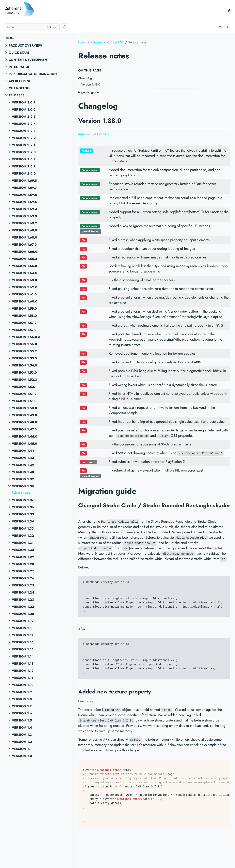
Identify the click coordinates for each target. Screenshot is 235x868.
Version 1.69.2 (24, 223)
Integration (20, 67)
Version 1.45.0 (24, 444)
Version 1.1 (22, 749)
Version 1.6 (22, 713)
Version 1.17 (23, 635)
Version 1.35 (23, 514)
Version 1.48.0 (24, 422)
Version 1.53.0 (24, 372)
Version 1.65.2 (24, 259)
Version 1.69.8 (24, 181)
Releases (17, 95)
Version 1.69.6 (24, 195)
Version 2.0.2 (24, 159)
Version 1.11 (22, 678)
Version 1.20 (23, 614)
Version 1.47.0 (24, 429)
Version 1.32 (23, 536)
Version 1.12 (23, 671)
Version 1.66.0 (25, 252)
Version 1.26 (23, 578)
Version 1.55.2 (24, 351)
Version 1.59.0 (24, 309)
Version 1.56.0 (24, 344)
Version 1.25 (23, 585)
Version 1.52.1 (24, 387)
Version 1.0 (22, 756)
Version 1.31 (23, 543)
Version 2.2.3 (24, 131)
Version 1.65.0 (24, 266)
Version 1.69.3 (24, 216)
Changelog (19, 88)
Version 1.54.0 (24, 365)
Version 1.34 (23, 521)
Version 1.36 (23, 507)
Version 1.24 (23, 592)
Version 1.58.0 (24, 316)
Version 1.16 (23, 642)
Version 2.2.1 (23, 145)
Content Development (29, 60)
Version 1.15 (23, 649)
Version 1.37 (23, 500)
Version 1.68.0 (24, 237)
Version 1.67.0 (24, 245)
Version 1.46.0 (25, 436)
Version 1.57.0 (24, 330)
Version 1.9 (22, 692)
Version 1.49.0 (24, 415)
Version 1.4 (22, 728)
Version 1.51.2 (24, 394)
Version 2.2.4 (24, 124)
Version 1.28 (23, 564)
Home (11, 38)
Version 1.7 (22, 706)
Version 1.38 (23, 486)
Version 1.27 (23, 571)
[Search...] (32, 27)
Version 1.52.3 (24, 380)
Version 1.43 (23, 458)
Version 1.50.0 (24, 408)
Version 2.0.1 (23, 166)
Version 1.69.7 (24, 188)
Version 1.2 (22, 742)
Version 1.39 (23, 479)
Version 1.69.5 (24, 202)
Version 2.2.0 (24, 152)
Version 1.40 (23, 472)
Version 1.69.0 (24, 230)
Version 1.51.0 (24, 401)
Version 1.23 (23, 600)
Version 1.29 (23, 557)
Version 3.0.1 (23, 102)
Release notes (21, 493)
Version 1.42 (23, 465)
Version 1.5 (22, 720)
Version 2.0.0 (24, 173)
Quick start (19, 53)
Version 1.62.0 (25, 287)
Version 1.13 (23, 664)
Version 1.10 (23, 685)
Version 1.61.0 (24, 294)
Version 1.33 (23, 528)
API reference (21, 81)
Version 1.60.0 (25, 301)
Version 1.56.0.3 (26, 337)
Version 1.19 (23, 621)
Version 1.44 (23, 451)
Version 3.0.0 (24, 109)
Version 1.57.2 (24, 323)
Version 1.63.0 (24, 280)
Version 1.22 (23, 607)
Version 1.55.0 (24, 358)
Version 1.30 (23, 550)
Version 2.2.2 (24, 138)
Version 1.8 (22, 699)
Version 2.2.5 (24, 117)
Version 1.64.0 (25, 273)
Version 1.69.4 (24, 209)
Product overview (25, 46)
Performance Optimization (33, 74)
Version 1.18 (23, 628)
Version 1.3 (22, 735)
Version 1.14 (23, 656)
